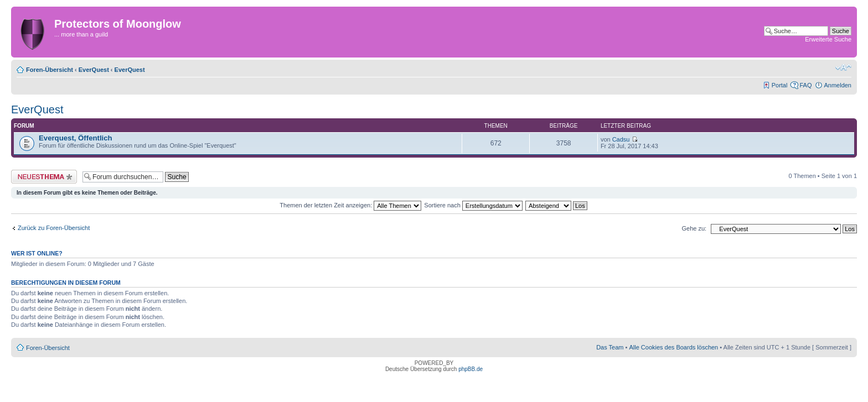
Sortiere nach (473, 205)
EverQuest (94, 70)
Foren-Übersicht (50, 70)
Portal (780, 85)
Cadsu (621, 139)
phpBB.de (471, 369)
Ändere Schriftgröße (843, 67)
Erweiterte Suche (828, 39)
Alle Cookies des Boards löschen (673, 347)
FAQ (805, 85)
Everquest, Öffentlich (76, 138)
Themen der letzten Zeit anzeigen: (350, 205)
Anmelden (838, 85)
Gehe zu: (694, 228)
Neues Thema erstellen (44, 177)
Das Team (610, 347)
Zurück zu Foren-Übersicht (54, 228)
